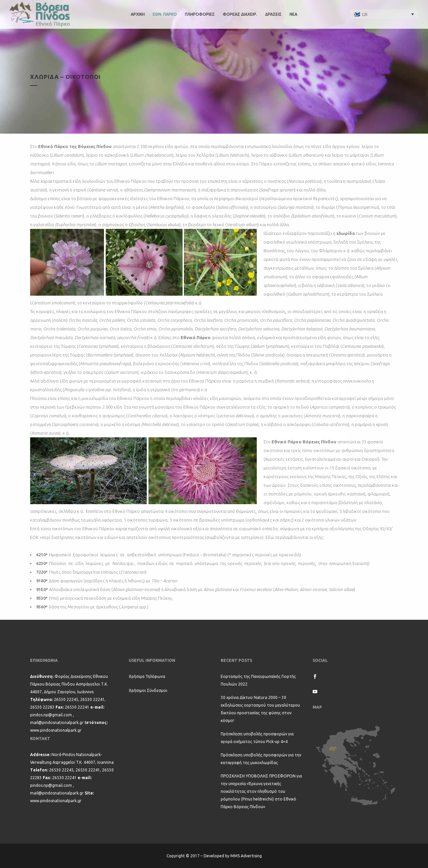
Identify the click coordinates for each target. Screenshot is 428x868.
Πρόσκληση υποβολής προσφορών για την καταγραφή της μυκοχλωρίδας (261, 759)
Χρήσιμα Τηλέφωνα (147, 676)
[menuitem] (384, 14)
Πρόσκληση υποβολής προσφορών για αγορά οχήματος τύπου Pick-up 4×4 (257, 738)
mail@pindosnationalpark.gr (57, 722)
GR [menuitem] (365, 14)
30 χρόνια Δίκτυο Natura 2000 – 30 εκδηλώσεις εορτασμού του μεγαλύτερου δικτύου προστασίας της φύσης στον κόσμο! (260, 709)
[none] (384, 14)
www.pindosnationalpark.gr (56, 730)
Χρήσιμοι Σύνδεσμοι (148, 690)
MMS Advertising (246, 856)
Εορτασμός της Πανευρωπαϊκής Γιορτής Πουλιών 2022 (258, 680)
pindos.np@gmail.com (51, 715)
